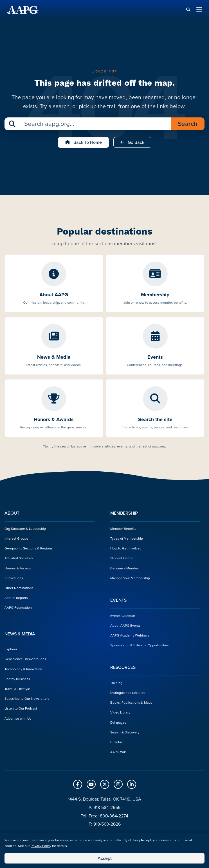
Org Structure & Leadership (25, 529)
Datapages (118, 722)
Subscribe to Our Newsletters (27, 699)
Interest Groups (16, 538)
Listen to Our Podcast (21, 708)
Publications (14, 578)
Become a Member (125, 568)
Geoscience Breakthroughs (25, 659)
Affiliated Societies (19, 558)
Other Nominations (19, 588)
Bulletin (116, 742)
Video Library (120, 712)
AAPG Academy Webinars (130, 635)
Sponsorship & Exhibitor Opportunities (140, 645)
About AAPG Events (125, 626)
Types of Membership (127, 538)
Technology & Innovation (23, 669)
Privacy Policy (41, 846)
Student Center (122, 558)
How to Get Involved (126, 548)
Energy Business (17, 679)
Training (116, 683)
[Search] (188, 10)
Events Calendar (123, 616)
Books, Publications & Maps (131, 703)
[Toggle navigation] (199, 10)
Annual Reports (16, 598)
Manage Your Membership (130, 578)
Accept (105, 858)
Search (188, 124)
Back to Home (83, 142)
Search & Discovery (125, 732)
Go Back (132, 142)
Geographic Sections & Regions (29, 548)
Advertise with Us (18, 719)
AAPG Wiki (118, 752)
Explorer (11, 649)
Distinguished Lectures (128, 693)
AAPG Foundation (18, 608)
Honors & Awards (18, 568)
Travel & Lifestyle (17, 689)
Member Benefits (123, 529)
